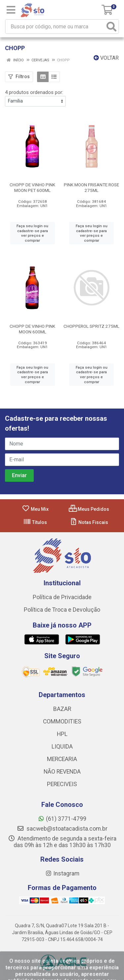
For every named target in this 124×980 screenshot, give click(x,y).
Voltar (106, 58)
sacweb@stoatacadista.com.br (62, 829)
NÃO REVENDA (62, 772)
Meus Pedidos (89, 509)
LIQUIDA (62, 747)
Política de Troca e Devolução (62, 610)
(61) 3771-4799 (62, 819)
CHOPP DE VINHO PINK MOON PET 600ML (32, 187)
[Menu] (11, 10)
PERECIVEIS (62, 784)
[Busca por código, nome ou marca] (55, 27)
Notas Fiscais (89, 522)
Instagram (62, 873)
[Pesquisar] (111, 27)
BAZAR (62, 709)
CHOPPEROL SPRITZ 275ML (91, 326)
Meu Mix (35, 509)
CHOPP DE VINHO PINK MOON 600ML (32, 329)
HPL (62, 734)
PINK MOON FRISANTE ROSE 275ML (91, 187)
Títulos (35, 522)
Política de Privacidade (62, 597)
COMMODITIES (62, 721)
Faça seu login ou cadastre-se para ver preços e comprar (32, 233)
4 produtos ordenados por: (34, 92)
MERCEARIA (62, 759)
